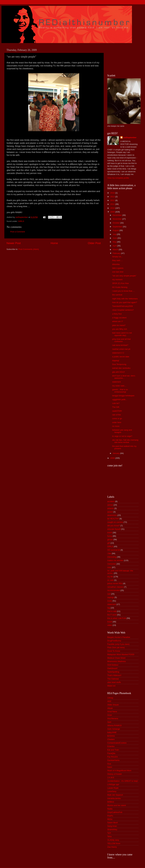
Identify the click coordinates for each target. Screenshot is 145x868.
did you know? (114, 526)
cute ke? (116, 403)
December (117, 215)
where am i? (118, 321)
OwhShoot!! (112, 668)
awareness (112, 515)
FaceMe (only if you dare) (118, 644)
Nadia (110, 809)
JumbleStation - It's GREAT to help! (123, 781)
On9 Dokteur (113, 665)
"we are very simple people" (124, 276)
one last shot (118, 272)
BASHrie (111, 736)
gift (109, 543)
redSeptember (130, 137)
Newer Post (14, 243)
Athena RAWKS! (114, 725)
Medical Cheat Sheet (116, 658)
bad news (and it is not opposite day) (122, 334)
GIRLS (21, 221)
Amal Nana (112, 712)
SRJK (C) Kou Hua (120, 283)
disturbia (116, 264)
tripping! (116, 361)
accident (111, 501)
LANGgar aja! (113, 784)
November (117, 219)
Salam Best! (113, 823)
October (116, 223)
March (116, 250)
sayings (111, 597)
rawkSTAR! (117, 411)
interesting (112, 557)
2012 (113, 200)
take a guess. (118, 268)
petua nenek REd (115, 583)
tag (109, 608)
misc (109, 567)
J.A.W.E (111, 777)
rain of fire (117, 415)
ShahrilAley (112, 830)
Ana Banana (113, 719)
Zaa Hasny (112, 847)
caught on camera (115, 522)
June (115, 238)
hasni (110, 767)
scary (110, 601)
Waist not (111, 686)
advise (110, 505)
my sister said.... (119, 386)
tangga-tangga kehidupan (123, 396)
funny (110, 536)
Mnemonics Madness (117, 661)
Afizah (110, 708)
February (117, 253)
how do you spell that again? (125, 302)
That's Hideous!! (114, 675)
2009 (113, 212)
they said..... (118, 260)
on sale (110, 580)
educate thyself (114, 529)
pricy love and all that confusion (121, 340)
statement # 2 (118, 353)
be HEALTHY (113, 519)
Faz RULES (112, 757)
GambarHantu (113, 760)
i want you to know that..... (124, 291)
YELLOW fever (114, 843)
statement (117, 382)
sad (109, 594)
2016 (113, 193)
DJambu (111, 746)
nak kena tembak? (120, 345)
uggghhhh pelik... (120, 400)
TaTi (109, 833)
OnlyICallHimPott (115, 812)
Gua (109, 764)
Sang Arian (112, 826)
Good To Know (114, 651)
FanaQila (111, 753)
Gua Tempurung (119, 364)
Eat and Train (113, 750)
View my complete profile (118, 178)
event (110, 533)
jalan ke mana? (119, 325)
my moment (117, 280)
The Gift (116, 407)
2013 (113, 197)
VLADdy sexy (113, 840)
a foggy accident (119, 318)
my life (110, 577)
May (115, 242)
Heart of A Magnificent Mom (119, 771)
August (116, 230)
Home (54, 243)
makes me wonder (115, 560)
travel (110, 622)
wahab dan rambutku (121, 368)
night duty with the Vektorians (125, 299)
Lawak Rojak (113, 788)
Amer (110, 715)
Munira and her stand (117, 805)
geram (110, 540)
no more (116, 426)
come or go (117, 418)
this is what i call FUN (117, 618)
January (116, 453)
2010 (113, 208)
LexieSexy (112, 791)
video (110, 625)
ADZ (109, 701)
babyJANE (112, 732)
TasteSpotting (113, 672)
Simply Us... (117, 257)
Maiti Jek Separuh (115, 795)
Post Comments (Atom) (29, 249)
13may (110, 698)
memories (112, 564)
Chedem (111, 739)
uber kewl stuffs (114, 682)
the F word (112, 615)
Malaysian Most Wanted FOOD (121, 654)
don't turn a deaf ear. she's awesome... (124, 377)
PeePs (110, 816)
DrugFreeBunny (114, 641)
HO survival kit (114, 550)
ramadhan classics (115, 587)
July (115, 234)
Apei (109, 722)
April (115, 246)
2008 (113, 458)
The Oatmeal (113, 679)
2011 (113, 204)
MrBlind (111, 802)
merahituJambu (114, 798)
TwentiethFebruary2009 (123, 306)
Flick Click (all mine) (116, 647)
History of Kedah (115, 774)
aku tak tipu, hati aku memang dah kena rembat (125, 441)
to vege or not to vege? (122, 436)
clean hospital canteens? (123, 310)
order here (117, 422)
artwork (110, 508)
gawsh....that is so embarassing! (120, 391)
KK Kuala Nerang (120, 287)
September (118, 227)
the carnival (117, 295)
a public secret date (121, 357)
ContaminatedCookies (117, 743)
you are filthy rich (120, 329)
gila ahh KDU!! (119, 372)
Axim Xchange (114, 729)
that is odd (112, 611)
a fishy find (117, 314)
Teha (109, 836)
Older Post (94, 243)
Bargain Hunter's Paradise (119, 637)
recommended (114, 590)
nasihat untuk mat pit (121, 349)
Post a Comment (18, 232)
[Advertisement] (120, 58)
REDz (110, 819)
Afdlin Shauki (113, 705)
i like (109, 553)
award (110, 512)
